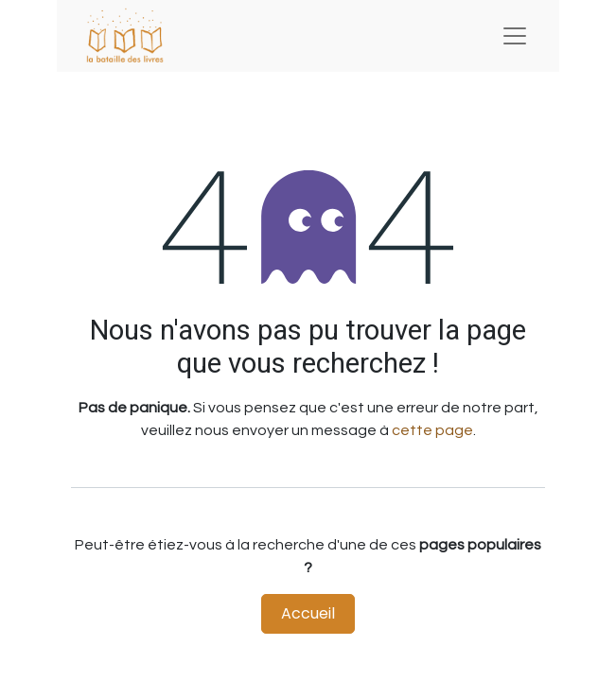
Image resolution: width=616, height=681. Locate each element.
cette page (432, 430)
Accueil (308, 613)
